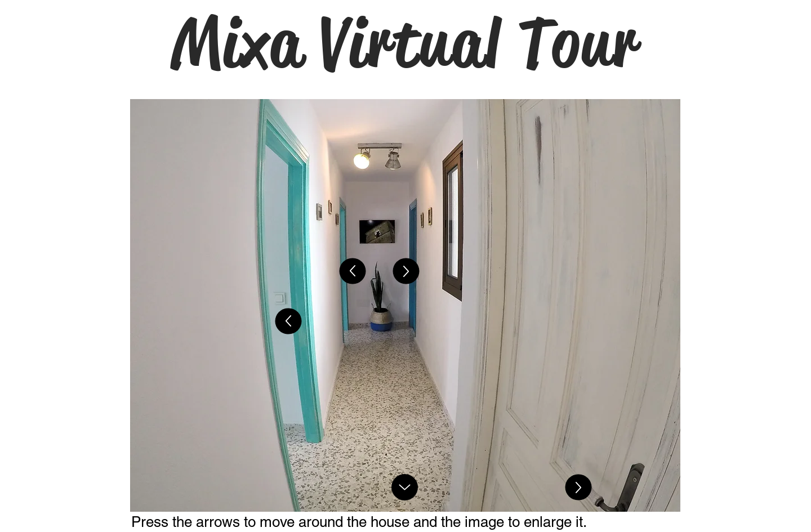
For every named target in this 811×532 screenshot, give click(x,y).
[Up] (289, 321)
